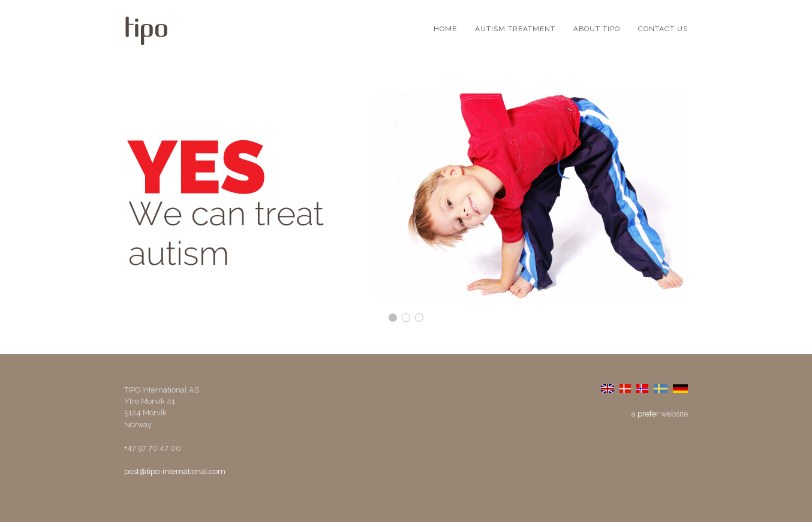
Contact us (663, 29)
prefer (648, 414)
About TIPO (597, 29)
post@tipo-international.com (175, 471)
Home (445, 29)
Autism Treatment (515, 29)
